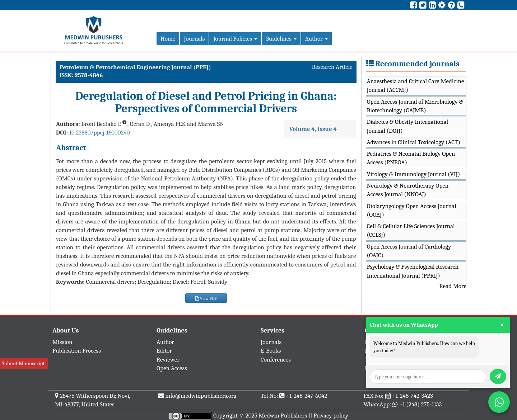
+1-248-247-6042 (307, 396)
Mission (62, 342)
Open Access (172, 368)
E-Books (271, 351)
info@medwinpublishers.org (201, 396)
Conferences (276, 360)
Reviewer (168, 360)
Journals (194, 39)
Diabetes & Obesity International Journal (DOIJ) (408, 126)
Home (168, 39)
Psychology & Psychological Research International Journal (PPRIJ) (413, 271)
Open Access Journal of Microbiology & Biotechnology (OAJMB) (415, 106)
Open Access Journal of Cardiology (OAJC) (409, 251)
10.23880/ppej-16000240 (100, 133)
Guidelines (281, 39)
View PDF (206, 298)
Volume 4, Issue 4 (313, 129)
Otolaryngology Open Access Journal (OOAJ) (412, 210)
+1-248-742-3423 (412, 396)
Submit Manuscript (23, 363)
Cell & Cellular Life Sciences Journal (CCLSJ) (411, 230)
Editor (164, 351)
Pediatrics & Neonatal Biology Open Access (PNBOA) (411, 158)
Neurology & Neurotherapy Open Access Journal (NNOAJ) (408, 190)
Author (316, 39)
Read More (453, 286)
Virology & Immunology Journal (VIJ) (414, 174)
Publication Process (77, 351)
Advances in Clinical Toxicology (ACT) (414, 142)
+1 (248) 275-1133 (420, 404)
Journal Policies (235, 39)
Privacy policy (331, 416)
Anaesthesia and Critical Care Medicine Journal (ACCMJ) (416, 86)
